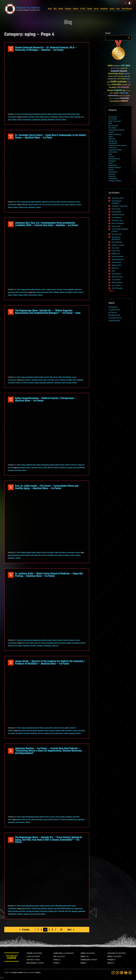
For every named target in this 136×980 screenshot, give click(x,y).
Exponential (34, 468)
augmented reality (31, 465)
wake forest (55, 646)
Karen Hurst (116, 226)
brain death (51, 380)
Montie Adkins (117, 282)
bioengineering (36, 114)
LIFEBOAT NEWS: (58, 953)
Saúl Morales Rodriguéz (117, 202)
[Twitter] (117, 973)
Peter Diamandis (67, 377)
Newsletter (104, 9)
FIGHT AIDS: (30, 960)
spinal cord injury (67, 383)
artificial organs (34, 643)
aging (30, 114)
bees (110, 154)
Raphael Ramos (118, 259)
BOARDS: (110, 957)
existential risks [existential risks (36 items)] (112, 79)
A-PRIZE (83, 9)
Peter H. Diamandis (59, 911)
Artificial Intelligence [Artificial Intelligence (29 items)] (115, 68)
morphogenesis (27, 120)
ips (81, 117)
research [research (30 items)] (120, 96)
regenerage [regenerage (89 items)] (124, 93)
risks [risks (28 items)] (124, 96)
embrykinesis (54, 117)
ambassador (25, 205)
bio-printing (42, 643)
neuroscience (71, 553)
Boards (61, 9)
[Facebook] (113, 973)
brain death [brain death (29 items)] (110, 76)
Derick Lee (116, 251)
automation (113, 152)
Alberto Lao (116, 254)
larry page (29, 911)
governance (45, 202)
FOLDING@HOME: (85, 960)
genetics (73, 114)
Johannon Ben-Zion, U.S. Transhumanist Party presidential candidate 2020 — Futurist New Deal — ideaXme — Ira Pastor (47, 224)
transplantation (47, 646)
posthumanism (67, 906)
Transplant (39, 646)
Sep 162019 (11, 312)
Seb (113, 271)
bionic (111, 163)
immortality (68, 292)
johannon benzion (54, 820)
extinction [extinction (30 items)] (119, 79)
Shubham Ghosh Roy (120, 206)
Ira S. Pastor (17, 114)
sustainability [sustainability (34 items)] (116, 99)
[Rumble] (130, 973)
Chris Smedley (117, 288)
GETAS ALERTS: (112, 953)
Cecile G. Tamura (118, 245)
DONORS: (83, 957)
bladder (69, 643)
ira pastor (79, 205)
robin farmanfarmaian (79, 468)
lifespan (14, 120)
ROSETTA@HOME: (32, 963)
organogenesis (36, 120)
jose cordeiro (11, 734)
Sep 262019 (11, 49)
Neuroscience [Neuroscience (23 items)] (128, 91)
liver (13, 646)
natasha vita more (49, 734)
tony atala (33, 646)
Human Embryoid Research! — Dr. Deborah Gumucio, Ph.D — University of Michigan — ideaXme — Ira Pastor (46, 49)
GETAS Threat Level (12, 957)
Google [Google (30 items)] (108, 82)
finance (65, 290)
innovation (64, 202)
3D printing (25, 114)
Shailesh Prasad (118, 215)
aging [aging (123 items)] (110, 66)
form (73, 909)
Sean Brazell (116, 262)
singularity (11, 470)
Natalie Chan (117, 265)
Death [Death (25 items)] (129, 76)
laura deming (36, 911)
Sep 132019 (11, 487)
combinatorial (63, 380)
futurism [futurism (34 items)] (128, 79)
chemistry (112, 176)
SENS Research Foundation (15, 914)
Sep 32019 (11, 840)
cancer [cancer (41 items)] (115, 76)
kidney (10, 646)
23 (61, 930)
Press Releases (127, 9)
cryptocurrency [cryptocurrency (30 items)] (121, 76)
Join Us (96, 9)
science (78, 202)
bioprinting (44, 114)
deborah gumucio (45, 117)
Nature (75, 820)
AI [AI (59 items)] (114, 66)
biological (35, 380)
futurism (55, 377)
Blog (55, 9)
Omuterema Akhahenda (116, 238)
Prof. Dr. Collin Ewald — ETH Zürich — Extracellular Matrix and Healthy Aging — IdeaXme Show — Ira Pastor (47, 487)
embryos (67, 117)
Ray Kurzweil (113, 126)
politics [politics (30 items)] (111, 93)
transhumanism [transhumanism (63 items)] (115, 101)
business (38, 290)
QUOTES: (110, 963)
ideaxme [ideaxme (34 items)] (109, 85)
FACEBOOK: (30, 953)
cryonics (44, 290)
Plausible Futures (115, 318)
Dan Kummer (117, 234)
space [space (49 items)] (111, 98)
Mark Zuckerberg (115, 134)
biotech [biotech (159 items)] (124, 71)
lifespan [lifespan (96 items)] (110, 90)
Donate (90, 9)
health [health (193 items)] (113, 82)
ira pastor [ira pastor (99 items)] (113, 87)
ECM (39, 555)
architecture (113, 143)
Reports (76, 9)
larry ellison (22, 911)
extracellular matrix (52, 555)
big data (38, 465)
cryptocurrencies (51, 290)
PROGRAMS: (111, 960)
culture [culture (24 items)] (126, 76)
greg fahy (58, 731)
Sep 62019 (11, 663)
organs (20, 646)
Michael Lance (117, 277)
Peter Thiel (68, 911)
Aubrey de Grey (26, 731)
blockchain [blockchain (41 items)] (127, 74)
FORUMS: (83, 963)
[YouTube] (126, 973)
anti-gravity (113, 141)
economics (60, 290)
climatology (113, 178)
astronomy (113, 148)
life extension (71, 202)
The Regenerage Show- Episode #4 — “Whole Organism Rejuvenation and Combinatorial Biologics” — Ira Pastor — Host (48, 312)
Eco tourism (48, 205)
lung (16, 646)
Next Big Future (114, 315)
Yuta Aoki (115, 248)
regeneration (51, 120)
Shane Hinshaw (118, 257)
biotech (38, 117)
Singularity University (116, 130)
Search (129, 38)
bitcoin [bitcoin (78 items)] (121, 74)
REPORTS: (56, 960)
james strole (81, 731)
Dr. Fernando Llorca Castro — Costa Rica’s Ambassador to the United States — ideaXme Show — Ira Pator (50, 136)
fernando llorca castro (58, 205)
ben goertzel (34, 731)
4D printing (113, 119)
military (80, 465)
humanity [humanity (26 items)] (129, 82)
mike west (41, 734)
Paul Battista (117, 218)
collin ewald (34, 555)
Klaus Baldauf (117, 242)
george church (78, 909)
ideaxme (62, 292)
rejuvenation (58, 383)
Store (118, 9)
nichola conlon (59, 734)
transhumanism (12, 117)
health (78, 114)
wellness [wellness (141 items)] (124, 101)
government (53, 202)
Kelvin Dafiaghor (118, 223)
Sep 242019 (11, 137)
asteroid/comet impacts (117, 145)
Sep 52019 (11, 751)
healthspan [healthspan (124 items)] (122, 82)
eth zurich (44, 555)
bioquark (32, 117)
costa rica (41, 205)
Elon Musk (112, 128)
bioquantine (44, 909)
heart (73, 643)
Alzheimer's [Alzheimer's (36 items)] (118, 66)
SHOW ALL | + (112, 291)
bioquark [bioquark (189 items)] (115, 71)
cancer (57, 380)
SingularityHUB (114, 321)
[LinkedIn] (122, 973)
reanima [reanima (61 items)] (116, 93)
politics (26, 295)
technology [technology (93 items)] (125, 98)
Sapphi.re (38, 973)
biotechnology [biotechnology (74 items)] (113, 74)
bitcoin (111, 170)
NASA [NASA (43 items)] (124, 91)
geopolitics (39, 202)
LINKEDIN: (83, 953)
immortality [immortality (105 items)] (116, 84)
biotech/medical (52, 114)
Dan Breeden (116, 212)
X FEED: (29, 957)
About (50, 9)
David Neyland (62, 909)
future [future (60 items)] (123, 79)
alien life (112, 139)
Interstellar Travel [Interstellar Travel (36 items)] (126, 85)
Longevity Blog (114, 310)
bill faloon (47, 731)
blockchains (113, 172)
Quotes (112, 9)
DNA (69, 114)
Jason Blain (116, 280)
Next (70, 930)
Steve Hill (115, 268)
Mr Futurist (113, 312)
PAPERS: (56, 963)
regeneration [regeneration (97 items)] (113, 96)
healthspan (77, 117)
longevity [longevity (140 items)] (118, 90)
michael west (34, 734)
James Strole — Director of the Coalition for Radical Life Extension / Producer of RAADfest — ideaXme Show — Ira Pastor (50, 662)
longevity (15, 207)
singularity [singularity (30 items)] (128, 96)
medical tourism (23, 207)
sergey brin (27, 914)
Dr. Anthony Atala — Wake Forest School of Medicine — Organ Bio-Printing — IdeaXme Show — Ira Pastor (49, 575)
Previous (26, 930)
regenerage (44, 120)
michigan (20, 120)
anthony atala (25, 643)
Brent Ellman (116, 274)
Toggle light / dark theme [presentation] (130, 3)
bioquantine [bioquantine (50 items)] (124, 68)
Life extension (25, 383)
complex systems (62, 114)
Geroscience (113, 307)
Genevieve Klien (118, 198)
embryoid (61, 117)
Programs (68, 9)
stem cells (58, 120)
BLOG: (55, 957)
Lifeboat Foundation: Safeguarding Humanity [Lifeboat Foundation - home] (22, 9)
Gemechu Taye (117, 220)
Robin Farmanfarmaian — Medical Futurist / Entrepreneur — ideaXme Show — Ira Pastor (46, 399)
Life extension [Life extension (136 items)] (123, 87)
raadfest (66, 734)
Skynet (111, 132)
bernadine (40, 731)
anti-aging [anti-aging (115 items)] (126, 66)
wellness (64, 120)
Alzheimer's (28, 380)
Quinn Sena (116, 209)
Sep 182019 (11, 224)
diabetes (70, 380)
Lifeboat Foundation (18, 973)
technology (17, 470)
